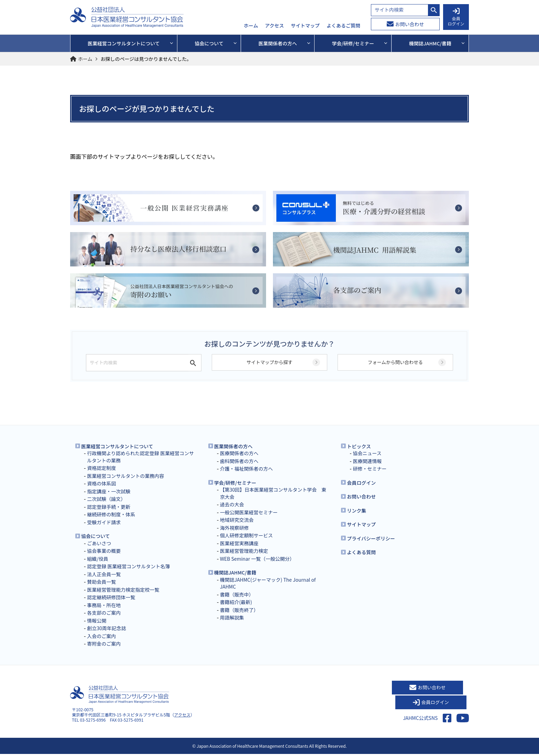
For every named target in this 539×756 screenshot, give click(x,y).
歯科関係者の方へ (239, 468)
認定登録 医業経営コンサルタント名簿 (128, 573)
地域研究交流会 (237, 527)
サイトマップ (305, 26)
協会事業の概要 (104, 558)
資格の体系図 (101, 491)
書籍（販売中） (237, 602)
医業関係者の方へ (233, 453)
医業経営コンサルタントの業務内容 (125, 483)
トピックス (359, 453)
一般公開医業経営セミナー (249, 519)
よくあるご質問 (343, 26)
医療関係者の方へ (239, 460)
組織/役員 (98, 566)
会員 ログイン (456, 17)
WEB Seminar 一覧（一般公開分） (257, 566)
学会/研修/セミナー (235, 490)
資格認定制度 (101, 475)
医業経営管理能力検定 (244, 558)
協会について (96, 543)
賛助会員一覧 (101, 589)
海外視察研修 (234, 535)
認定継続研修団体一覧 (111, 604)
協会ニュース (367, 460)
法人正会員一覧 (104, 581)
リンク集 (356, 518)
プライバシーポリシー (371, 546)
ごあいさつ (99, 550)
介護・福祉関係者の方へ (246, 476)
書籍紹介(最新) (236, 609)
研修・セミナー (370, 476)
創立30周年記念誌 (107, 635)
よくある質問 (361, 559)
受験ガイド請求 (104, 529)
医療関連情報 (367, 468)
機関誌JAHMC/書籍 (235, 580)
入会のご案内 (101, 643)
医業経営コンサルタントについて (117, 453)
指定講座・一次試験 (109, 498)
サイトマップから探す (269, 370)
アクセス (274, 26)
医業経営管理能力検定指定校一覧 (123, 597)
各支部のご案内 (104, 620)
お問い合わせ (405, 24)
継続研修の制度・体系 (111, 522)
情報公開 (97, 628)
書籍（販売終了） (239, 617)
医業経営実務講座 (239, 550)
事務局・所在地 (104, 612)
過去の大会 (232, 512)
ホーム (251, 26)
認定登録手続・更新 (109, 514)
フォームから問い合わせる (395, 370)
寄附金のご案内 (104, 651)
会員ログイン (361, 490)
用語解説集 (232, 625)
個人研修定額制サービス (246, 543)
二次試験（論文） (106, 506)
